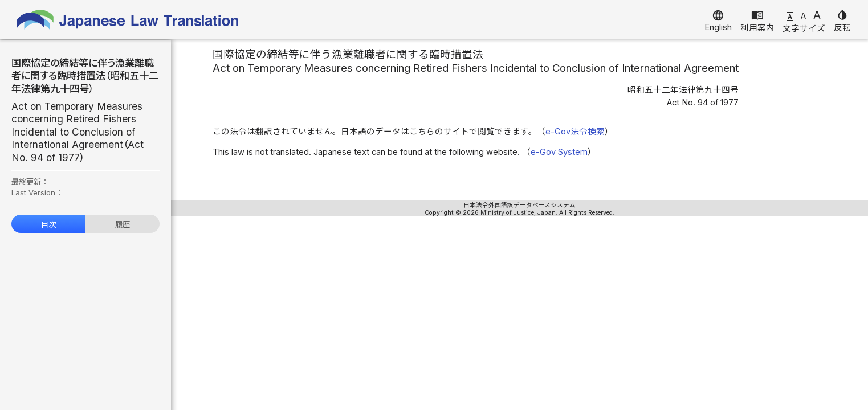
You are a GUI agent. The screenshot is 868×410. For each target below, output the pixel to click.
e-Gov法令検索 (575, 132)
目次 (48, 224)
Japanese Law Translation (128, 20)
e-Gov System (559, 152)
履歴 (123, 224)
